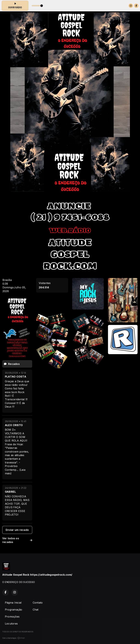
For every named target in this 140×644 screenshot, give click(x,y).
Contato (38, 603)
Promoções (12, 617)
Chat (36, 610)
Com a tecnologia (14, 638)
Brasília (7, 280)
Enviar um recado (17, 530)
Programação (14, 610)
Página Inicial (13, 603)
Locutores (11, 624)
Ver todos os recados (17, 540)
